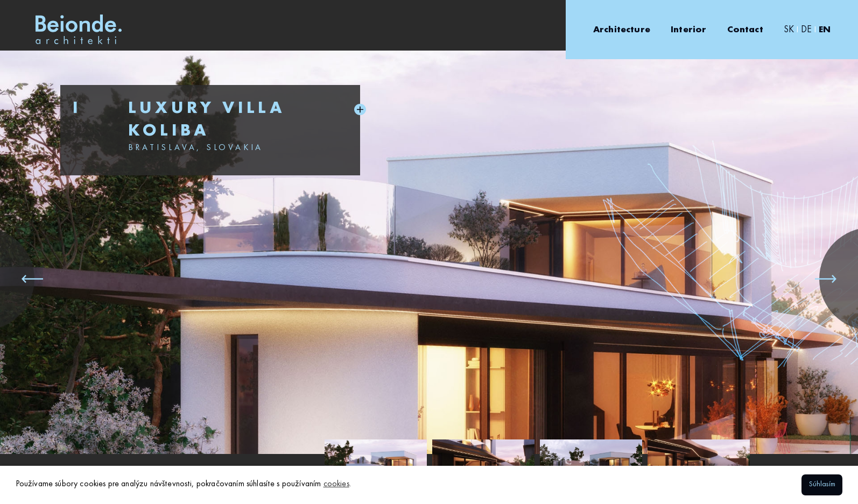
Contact (745, 30)
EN (825, 30)
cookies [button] (336, 484)
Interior (688, 30)
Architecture (622, 30)
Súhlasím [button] (822, 484)
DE (806, 30)
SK (789, 30)
